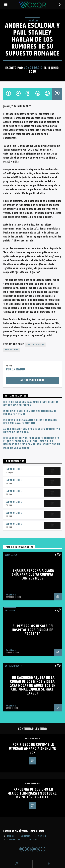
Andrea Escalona (35, 345)
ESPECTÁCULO (32, 21)
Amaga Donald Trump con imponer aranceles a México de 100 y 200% (32, 431)
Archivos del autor (32, 380)
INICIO (10, 836)
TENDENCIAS (14, 840)
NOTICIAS (26, 836)
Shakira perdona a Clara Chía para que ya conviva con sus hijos (33, 575)
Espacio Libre (14, 469)
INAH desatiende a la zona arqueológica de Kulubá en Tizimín (30, 413)
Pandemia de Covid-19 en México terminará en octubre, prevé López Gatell (32, 793)
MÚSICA (42, 836)
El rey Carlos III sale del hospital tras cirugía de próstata (33, 630)
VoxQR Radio (33, 68)
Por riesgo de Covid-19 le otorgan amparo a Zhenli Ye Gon (32, 749)
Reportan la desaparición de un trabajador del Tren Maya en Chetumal (30, 422)
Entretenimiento (13, 666)
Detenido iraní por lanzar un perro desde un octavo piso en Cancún (31, 404)
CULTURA (32, 840)
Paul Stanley (12, 350)
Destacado (10, 610)
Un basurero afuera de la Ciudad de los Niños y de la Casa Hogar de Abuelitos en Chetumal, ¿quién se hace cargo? (32, 686)
